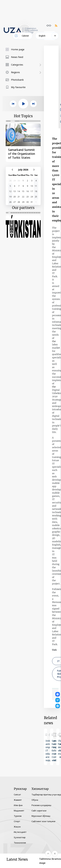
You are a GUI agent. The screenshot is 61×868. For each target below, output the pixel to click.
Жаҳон (17, 827)
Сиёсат (17, 795)
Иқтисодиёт (20, 832)
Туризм (18, 816)
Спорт (17, 821)
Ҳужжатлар (20, 837)
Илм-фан (18, 805)
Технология (20, 843)
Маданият (19, 811)
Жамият (18, 800)
